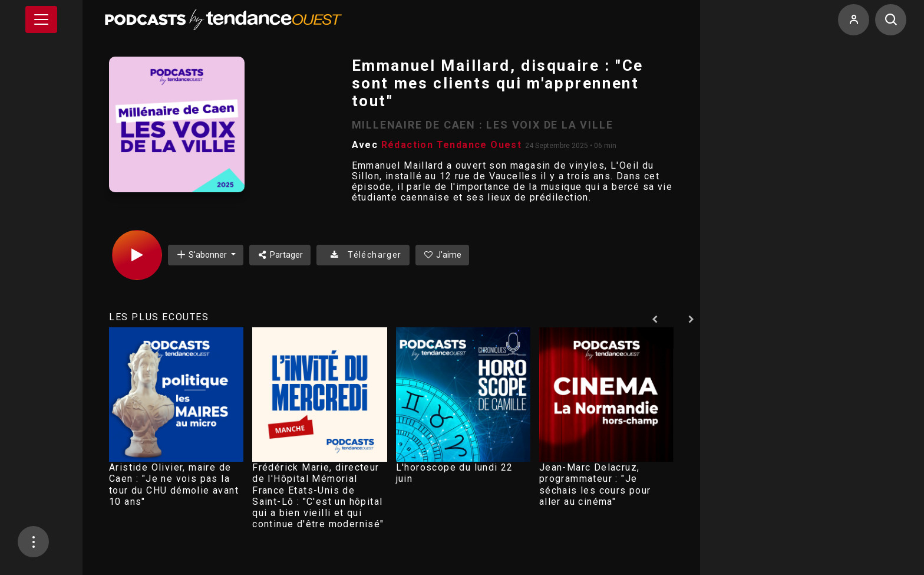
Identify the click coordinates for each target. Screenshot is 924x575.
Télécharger (363, 255)
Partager (280, 255)
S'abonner (202, 254)
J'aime (443, 255)
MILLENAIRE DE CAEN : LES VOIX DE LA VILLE (483, 125)
